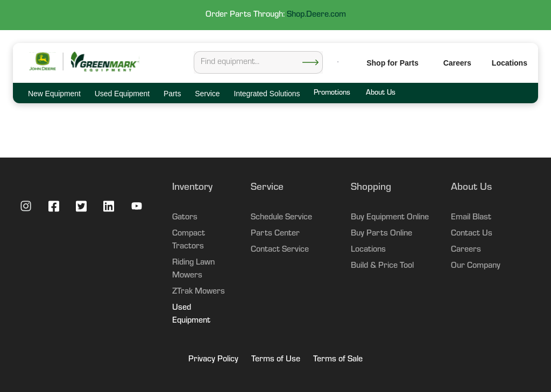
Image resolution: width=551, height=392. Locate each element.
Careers (457, 63)
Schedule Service (281, 218)
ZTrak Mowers (199, 292)
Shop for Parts (392, 63)
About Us (380, 94)
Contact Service (280, 250)
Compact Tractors (189, 240)
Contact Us (472, 234)
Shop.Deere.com (316, 15)
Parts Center (275, 234)
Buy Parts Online (382, 234)
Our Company (476, 266)
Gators (185, 218)
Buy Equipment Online (390, 218)
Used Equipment (191, 315)
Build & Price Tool (382, 266)
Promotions (332, 94)
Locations (368, 250)
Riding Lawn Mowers (193, 269)
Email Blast (471, 218)
